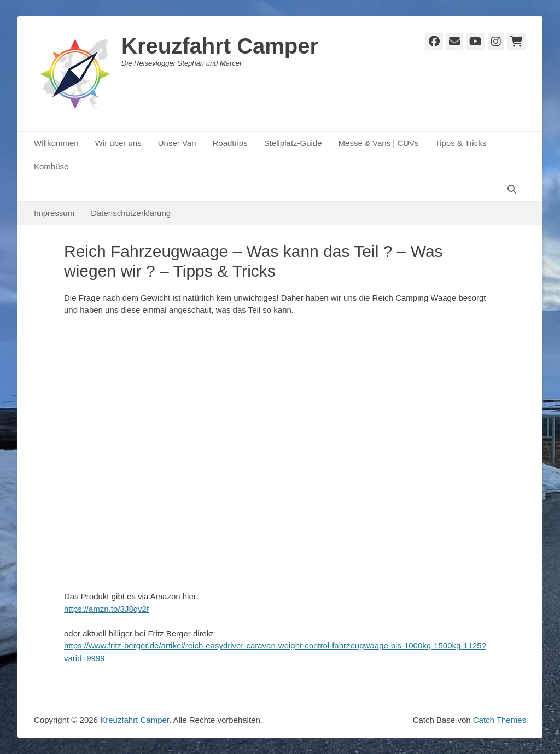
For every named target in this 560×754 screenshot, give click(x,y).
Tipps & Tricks (461, 143)
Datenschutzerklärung (131, 213)
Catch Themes (500, 720)
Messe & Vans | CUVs (379, 143)
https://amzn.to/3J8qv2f (106, 609)
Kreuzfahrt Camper (220, 46)
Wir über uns (118, 143)
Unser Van (177, 143)
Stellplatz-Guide (293, 143)
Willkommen (56, 143)
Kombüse (51, 166)
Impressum (54, 213)
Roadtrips (230, 143)
